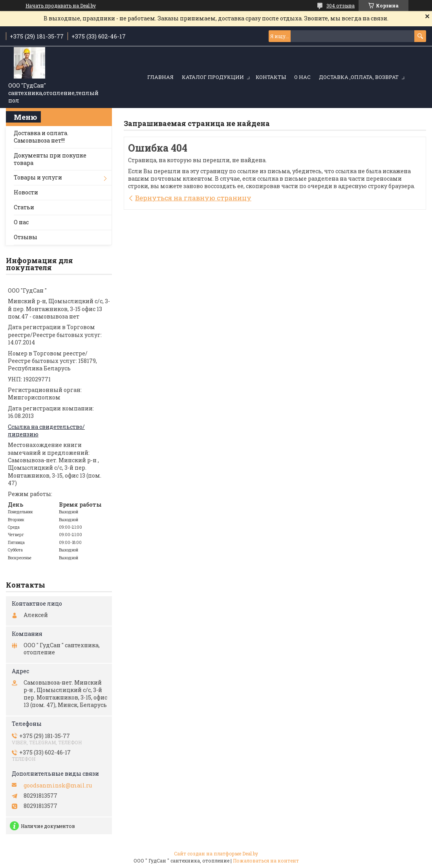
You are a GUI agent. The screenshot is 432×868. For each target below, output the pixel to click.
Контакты (271, 77)
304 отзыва (340, 5)
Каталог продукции (213, 77)
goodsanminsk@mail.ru (58, 786)
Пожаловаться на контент (266, 861)
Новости (26, 192)
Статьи (24, 207)
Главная (160, 77)
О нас (302, 77)
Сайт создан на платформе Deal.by (216, 853)
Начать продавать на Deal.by (61, 5)
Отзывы (26, 237)
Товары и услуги (38, 177)
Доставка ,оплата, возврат (359, 77)
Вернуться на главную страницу (193, 198)
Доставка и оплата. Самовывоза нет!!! (41, 137)
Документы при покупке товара (50, 159)
